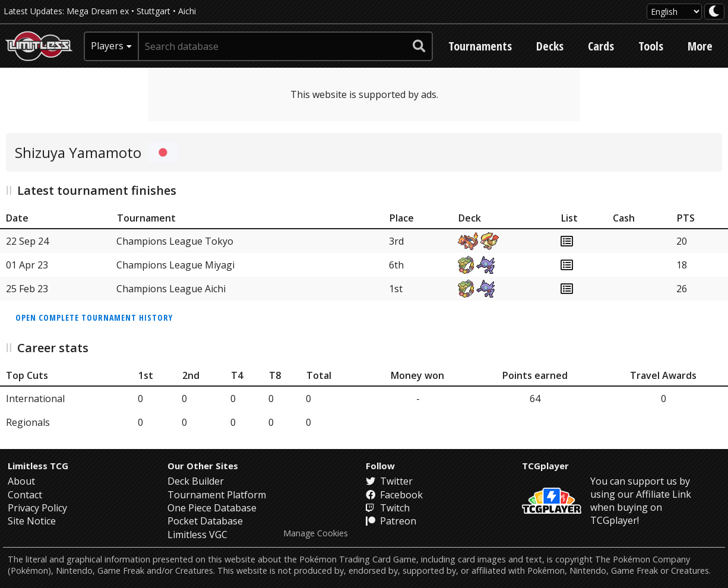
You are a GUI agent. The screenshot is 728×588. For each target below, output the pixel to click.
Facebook (394, 495)
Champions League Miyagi (175, 265)
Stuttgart (153, 11)
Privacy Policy (37, 508)
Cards (601, 46)
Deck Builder (196, 481)
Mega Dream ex (98, 11)
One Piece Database (212, 508)
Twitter (389, 481)
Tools (651, 46)
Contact (25, 495)
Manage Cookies (316, 533)
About (21, 481)
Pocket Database (205, 521)
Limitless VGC (197, 535)
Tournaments (480, 46)
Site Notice (32, 521)
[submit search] (419, 46)
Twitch (388, 508)
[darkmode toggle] (714, 12)
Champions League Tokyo (175, 241)
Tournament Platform (217, 495)
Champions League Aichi (171, 289)
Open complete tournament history (94, 317)
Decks (550, 46)
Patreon (391, 521)
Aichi (187, 11)
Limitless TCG (38, 466)
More (700, 46)
